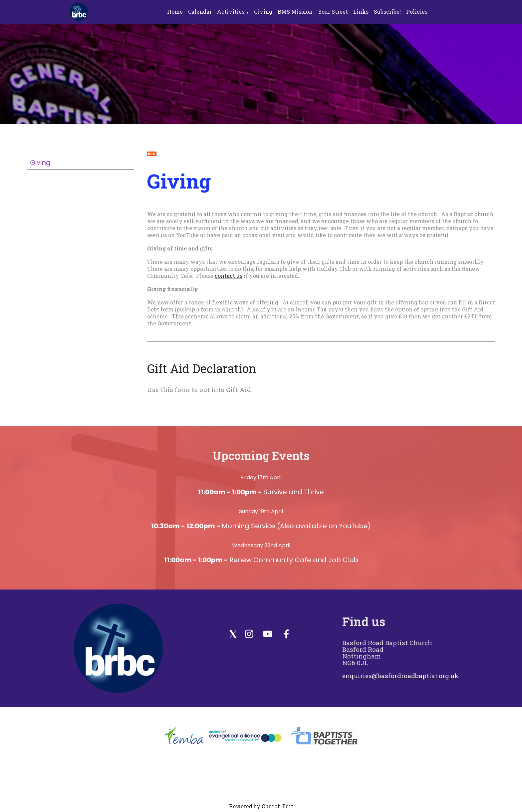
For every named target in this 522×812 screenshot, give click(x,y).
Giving (263, 11)
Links (361, 11)
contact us (229, 276)
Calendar (200, 11)
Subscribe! (387, 11)
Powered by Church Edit (261, 806)
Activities (231, 11)
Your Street (333, 11)
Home (175, 11)
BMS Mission (295, 11)
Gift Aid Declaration (202, 368)
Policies (417, 11)
